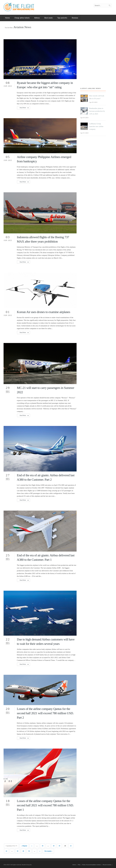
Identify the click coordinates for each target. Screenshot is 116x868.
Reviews (75, 18)
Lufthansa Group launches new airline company (96, 126)
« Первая (24, 846)
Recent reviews (107, 865)
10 (43, 846)
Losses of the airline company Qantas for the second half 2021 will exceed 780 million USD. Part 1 (45, 805)
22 (6, 851)
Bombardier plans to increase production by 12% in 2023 (97, 111)
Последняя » (48, 851)
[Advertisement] (94, 62)
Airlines (37, 18)
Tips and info (62, 18)
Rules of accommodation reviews (91, 865)
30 (18, 851)
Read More (23, 108)
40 (23, 851)
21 (71, 846)
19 (59, 846)
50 (29, 851)
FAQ (79, 865)
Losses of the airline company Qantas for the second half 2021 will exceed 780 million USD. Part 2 (45, 713)
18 (54, 846)
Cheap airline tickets (22, 18)
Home (7, 18)
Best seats (49, 18)
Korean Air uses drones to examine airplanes (43, 312)
